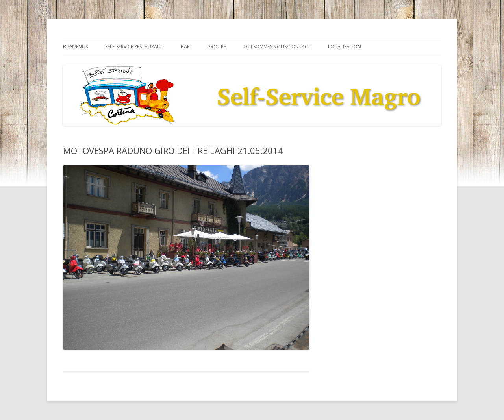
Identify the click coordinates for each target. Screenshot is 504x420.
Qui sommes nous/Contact (277, 47)
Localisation (345, 47)
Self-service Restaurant (134, 47)
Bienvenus (75, 47)
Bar (185, 47)
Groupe (217, 47)
